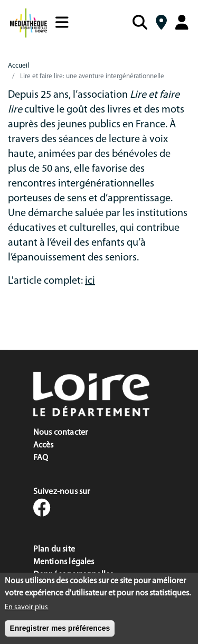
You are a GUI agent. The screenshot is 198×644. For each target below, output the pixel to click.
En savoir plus (26, 611)
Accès (44, 445)
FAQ (41, 458)
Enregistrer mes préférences (60, 632)
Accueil (18, 66)
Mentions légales (64, 562)
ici (90, 281)
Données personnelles (73, 575)
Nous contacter (61, 433)
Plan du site (54, 549)
